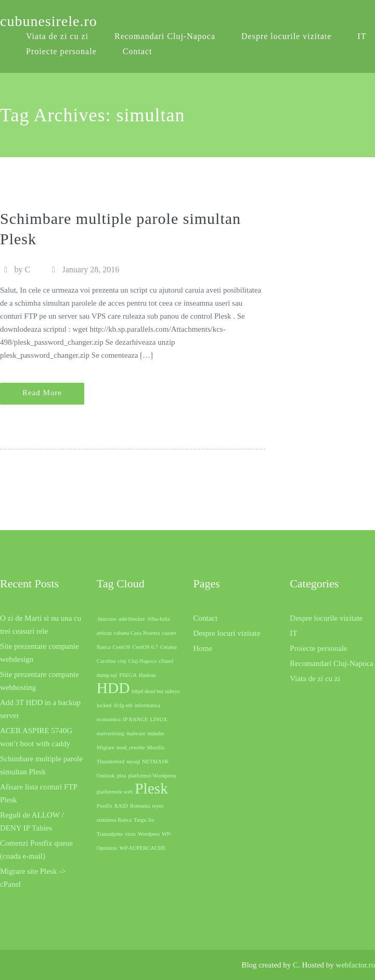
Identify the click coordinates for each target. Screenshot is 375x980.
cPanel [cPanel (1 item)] (166, 661)
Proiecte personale (61, 51)
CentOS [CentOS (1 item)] (121, 647)
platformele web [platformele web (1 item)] (115, 792)
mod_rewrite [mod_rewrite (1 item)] (131, 747)
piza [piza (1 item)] (122, 776)
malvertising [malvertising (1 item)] (111, 733)
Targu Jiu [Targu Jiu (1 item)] (144, 820)
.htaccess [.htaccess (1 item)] (107, 619)
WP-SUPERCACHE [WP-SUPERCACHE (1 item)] (142, 848)
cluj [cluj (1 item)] (122, 661)
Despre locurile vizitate (286, 36)
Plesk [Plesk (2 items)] (151, 788)
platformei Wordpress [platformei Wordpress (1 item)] (152, 776)
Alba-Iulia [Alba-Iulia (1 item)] (159, 619)
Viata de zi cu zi (315, 679)
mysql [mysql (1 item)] (133, 762)
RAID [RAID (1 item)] (121, 806)
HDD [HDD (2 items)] (113, 688)
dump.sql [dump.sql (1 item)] (107, 675)
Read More (42, 393)
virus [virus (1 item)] (130, 834)
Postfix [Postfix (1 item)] (105, 806)
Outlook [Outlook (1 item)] (106, 776)
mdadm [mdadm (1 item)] (156, 733)
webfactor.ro (355, 965)
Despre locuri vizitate (227, 633)
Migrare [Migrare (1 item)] (106, 747)
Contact (138, 51)
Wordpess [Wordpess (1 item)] (149, 834)
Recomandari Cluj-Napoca (165, 36)
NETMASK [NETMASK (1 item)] (156, 762)
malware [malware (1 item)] (136, 733)
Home (203, 648)
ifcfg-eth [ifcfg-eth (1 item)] (123, 705)
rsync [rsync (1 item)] (158, 806)
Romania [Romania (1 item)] (140, 806)
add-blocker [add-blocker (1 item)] (132, 619)
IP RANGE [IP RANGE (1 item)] (135, 719)
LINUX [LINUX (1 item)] (158, 719)
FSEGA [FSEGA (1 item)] (128, 675)
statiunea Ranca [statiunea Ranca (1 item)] (114, 820)
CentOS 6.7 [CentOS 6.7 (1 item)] (145, 647)
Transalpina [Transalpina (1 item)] (110, 834)
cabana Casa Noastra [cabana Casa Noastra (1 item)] (137, 633)
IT (362, 36)
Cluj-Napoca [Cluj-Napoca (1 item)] (142, 661)
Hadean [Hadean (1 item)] (147, 675)
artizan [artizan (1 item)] (104, 633)
